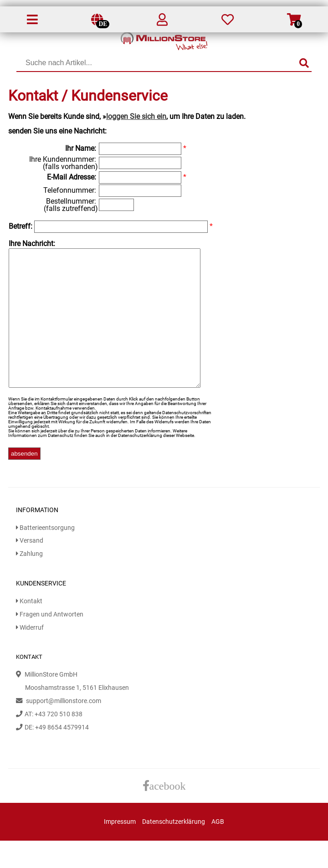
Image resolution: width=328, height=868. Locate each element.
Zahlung (29, 581)
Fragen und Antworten (50, 642)
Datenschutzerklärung (174, 849)
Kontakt (29, 629)
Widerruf (30, 655)
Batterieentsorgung (45, 555)
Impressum (120, 849)
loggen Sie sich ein (136, 116)
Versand (30, 568)
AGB (218, 849)
